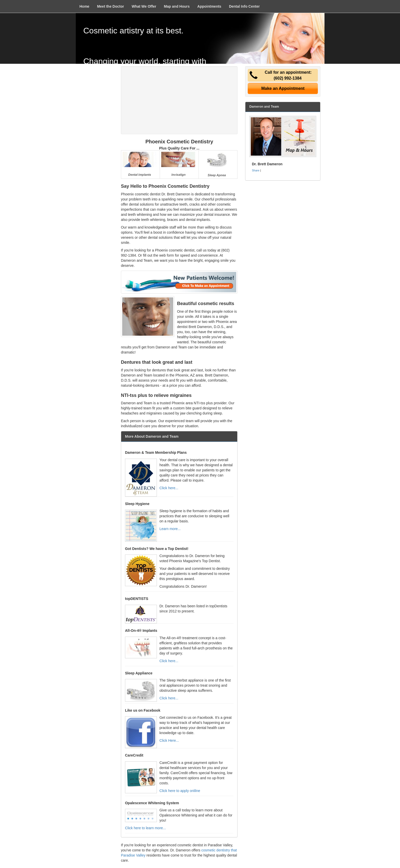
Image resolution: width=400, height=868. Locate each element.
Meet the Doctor (110, 6)
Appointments (209, 6)
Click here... (169, 488)
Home (85, 6)
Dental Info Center (245, 6)
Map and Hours (177, 6)
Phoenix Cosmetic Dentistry (179, 142)
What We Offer (144, 6)
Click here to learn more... (145, 828)
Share (255, 170)
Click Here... (169, 740)
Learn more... (170, 529)
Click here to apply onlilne (180, 791)
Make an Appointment (283, 88)
